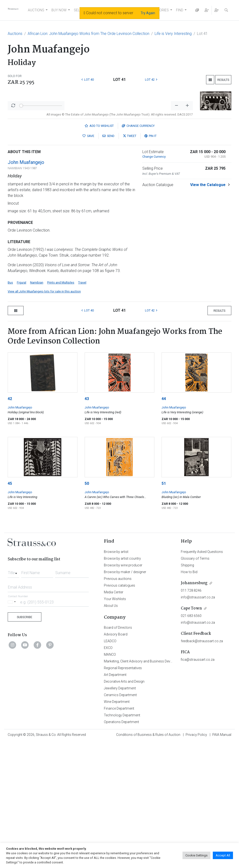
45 (10, 610)
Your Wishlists (115, 725)
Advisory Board (116, 760)
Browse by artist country (122, 685)
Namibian (37, 409)
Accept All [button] (223, 855)
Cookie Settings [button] (196, 855)
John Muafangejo (26, 288)
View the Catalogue (208, 311)
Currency (138, 252)
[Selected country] (13, 728)
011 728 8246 (191, 717)
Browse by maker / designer (125, 698)
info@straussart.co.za (198, 723)
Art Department (115, 801)
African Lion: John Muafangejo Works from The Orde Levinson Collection (88, 34)
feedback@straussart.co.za (202, 767)
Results (223, 80)
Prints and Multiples (61, 409)
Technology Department (122, 841)
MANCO (110, 781)
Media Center (114, 718)
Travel (82, 409)
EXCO (108, 774)
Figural (22, 409)
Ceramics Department (120, 821)
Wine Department (117, 828)
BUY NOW (59, 10)
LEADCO (110, 767)
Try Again (148, 13)
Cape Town (191, 735)
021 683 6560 (191, 742)
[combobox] (13, 698)
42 (10, 525)
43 (87, 525)
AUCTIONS (36, 10)
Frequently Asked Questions (202, 678)
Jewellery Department (120, 814)
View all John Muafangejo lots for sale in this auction (44, 418)
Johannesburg (194, 709)
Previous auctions (118, 705)
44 (164, 525)
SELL (78, 10)
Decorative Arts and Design (124, 808)
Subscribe (25, 743)
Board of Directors (118, 754)
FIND (180, 10)
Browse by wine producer (123, 691)
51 (164, 610)
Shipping (187, 691)
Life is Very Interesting (173, 34)
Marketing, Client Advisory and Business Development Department (153, 787)
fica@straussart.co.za (198, 786)
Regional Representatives (123, 794)
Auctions (15, 34)
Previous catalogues (119, 712)
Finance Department (119, 835)
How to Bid (189, 698)
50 (87, 610)
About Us (111, 732)
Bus (10, 409)
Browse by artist (116, 678)
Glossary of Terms (195, 685)
